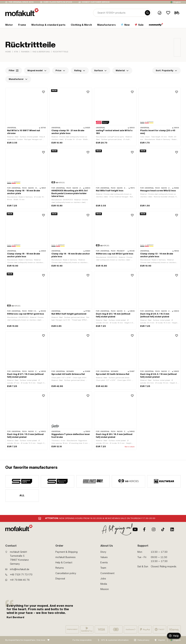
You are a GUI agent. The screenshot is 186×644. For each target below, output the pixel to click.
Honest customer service (96, 2)
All (22, 495)
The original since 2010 (21, 2)
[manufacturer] (22, 481)
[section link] (9, 26)
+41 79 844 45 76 (20, 580)
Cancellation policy (66, 573)
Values (104, 557)
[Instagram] (154, 529)
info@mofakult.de (20, 569)
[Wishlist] (168, 13)
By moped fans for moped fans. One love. (25, 640)
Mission (105, 589)
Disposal (60, 579)
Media (104, 584)
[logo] (22, 12)
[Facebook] (144, 529)
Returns (60, 568)
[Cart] (177, 13)
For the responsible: (82, 640)
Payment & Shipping (66, 552)
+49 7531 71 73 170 (21, 575)
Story (103, 552)
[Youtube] (135, 529)
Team (103, 568)
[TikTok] (163, 529)
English (177, 2)
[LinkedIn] (172, 529)
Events (104, 563)
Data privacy (143, 640)
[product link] (26, 117)
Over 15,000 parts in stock (58, 2)
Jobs (103, 579)
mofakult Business (65, 557)
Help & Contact (64, 563)
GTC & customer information (115, 640)
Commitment (107, 573)
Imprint (162, 640)
